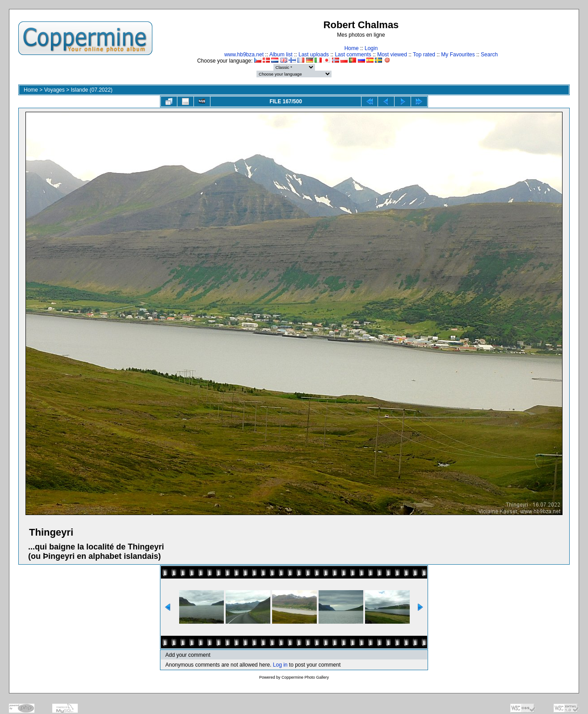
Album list (281, 55)
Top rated (424, 55)
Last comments (353, 55)
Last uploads (314, 55)
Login (371, 48)
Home (352, 48)
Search (489, 55)
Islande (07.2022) (91, 90)
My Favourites (458, 55)
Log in (280, 665)
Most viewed (392, 55)
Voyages (55, 90)
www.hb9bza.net (244, 55)
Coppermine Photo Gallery (305, 677)
